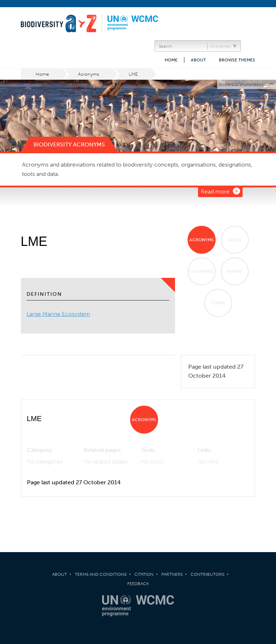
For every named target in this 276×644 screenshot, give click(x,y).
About (198, 60)
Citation (144, 574)
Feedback (138, 584)
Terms (218, 303)
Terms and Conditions (101, 574)
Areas (235, 240)
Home (171, 60)
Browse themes (237, 60)
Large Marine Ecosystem (58, 314)
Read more (215, 192)
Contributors (207, 574)
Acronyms (89, 74)
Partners (172, 574)
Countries (201, 271)
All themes (220, 46)
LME (133, 74)
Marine (234, 271)
